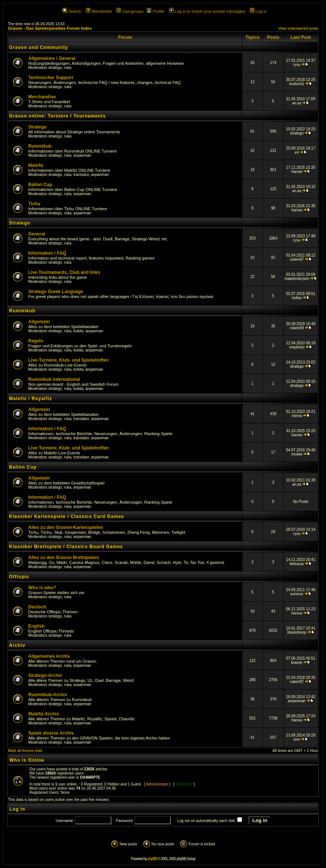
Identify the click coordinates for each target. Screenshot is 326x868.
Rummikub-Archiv (48, 695)
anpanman (82, 155)
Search (72, 11)
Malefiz (36, 165)
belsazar (297, 564)
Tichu (34, 204)
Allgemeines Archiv (49, 656)
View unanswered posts (298, 28)
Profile (155, 11)
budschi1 (297, 84)
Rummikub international (54, 379)
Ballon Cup (40, 185)
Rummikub (40, 146)
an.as (297, 103)
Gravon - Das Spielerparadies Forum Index (50, 28)
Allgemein (39, 322)
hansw (297, 172)
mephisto (297, 347)
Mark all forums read (25, 751)
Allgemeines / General (52, 58)
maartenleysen (297, 279)
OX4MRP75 (90, 777)
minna (297, 416)
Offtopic (19, 577)
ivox (297, 739)
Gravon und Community (39, 47)
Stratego (37, 127)
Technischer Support (51, 78)
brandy (297, 662)
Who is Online (27, 760)
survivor (297, 594)
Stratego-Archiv (45, 675)
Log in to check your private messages (207, 11)
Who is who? (42, 588)
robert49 (297, 328)
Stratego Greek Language (56, 292)
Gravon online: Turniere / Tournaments (57, 116)
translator (81, 175)
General (37, 234)
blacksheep (297, 632)
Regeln (36, 341)
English (36, 626)
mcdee (297, 454)
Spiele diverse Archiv (51, 733)
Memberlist (99, 11)
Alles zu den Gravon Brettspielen (64, 558)
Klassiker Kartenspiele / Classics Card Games (66, 517)
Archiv (17, 645)
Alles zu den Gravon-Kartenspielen (66, 527)
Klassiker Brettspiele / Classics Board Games (66, 547)
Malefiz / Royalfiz (30, 399)
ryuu (297, 65)
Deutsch (37, 607)
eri (297, 152)
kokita (78, 331)
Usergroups (130, 11)
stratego (55, 68)
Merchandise (42, 97)
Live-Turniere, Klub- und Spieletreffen (69, 360)
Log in (258, 11)
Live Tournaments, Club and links (64, 272)
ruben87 (297, 259)
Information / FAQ (47, 253)
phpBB (152, 859)
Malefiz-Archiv (43, 714)
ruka (68, 68)
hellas (297, 298)
